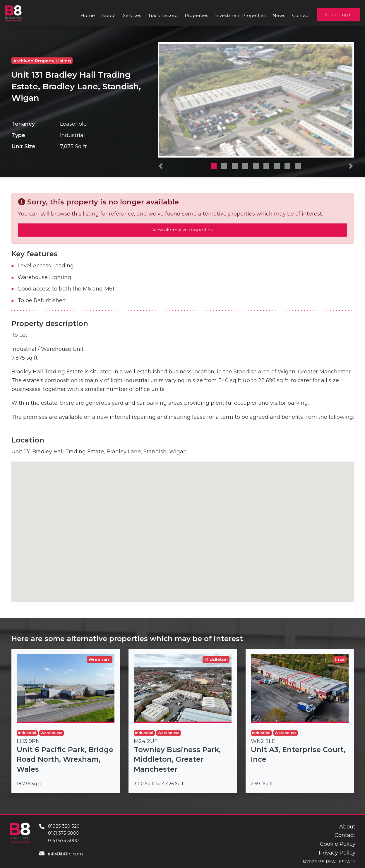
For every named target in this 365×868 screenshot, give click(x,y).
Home (88, 15)
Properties (196, 15)
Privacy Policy (337, 853)
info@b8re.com (65, 854)
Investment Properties (240, 15)
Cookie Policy (338, 844)
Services (132, 15)
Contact (301, 15)
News (279, 15)
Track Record (163, 15)
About (109, 15)
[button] (161, 168)
